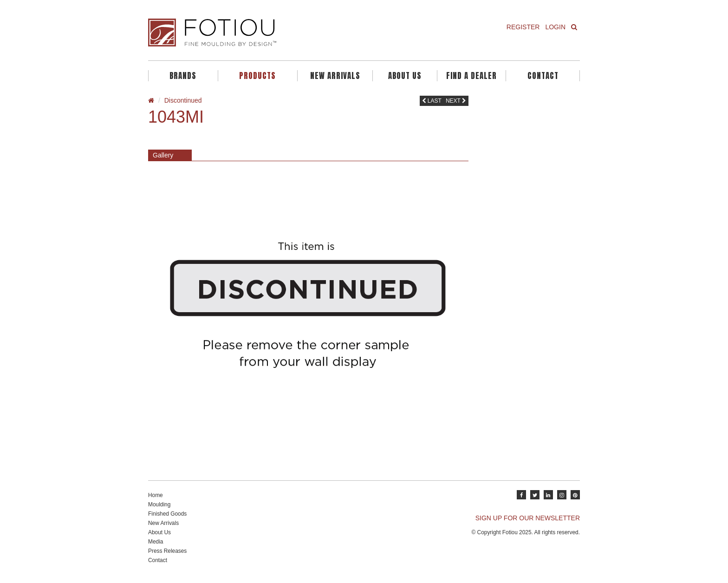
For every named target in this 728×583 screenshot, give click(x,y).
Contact (543, 76)
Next (456, 101)
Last (432, 101)
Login (555, 27)
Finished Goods (167, 514)
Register (523, 27)
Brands (183, 76)
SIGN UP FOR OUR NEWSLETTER (528, 518)
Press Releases (167, 551)
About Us (405, 76)
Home (156, 495)
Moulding (159, 504)
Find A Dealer (471, 76)
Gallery (163, 155)
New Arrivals (335, 76)
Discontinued (183, 100)
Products (257, 76)
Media (156, 542)
